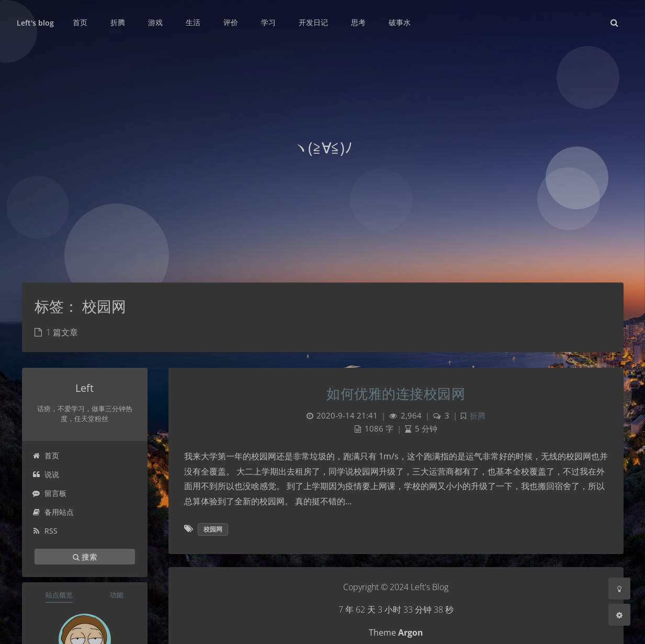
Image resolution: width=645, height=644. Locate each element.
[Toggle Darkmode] (619, 589)
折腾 (478, 416)
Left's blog (36, 23)
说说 (46, 474)
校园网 (213, 529)
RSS (45, 531)
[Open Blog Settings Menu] (619, 615)
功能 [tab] (117, 595)
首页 (46, 455)
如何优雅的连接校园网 (396, 393)
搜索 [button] (85, 557)
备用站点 (53, 512)
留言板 (49, 493)
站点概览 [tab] (59, 595)
